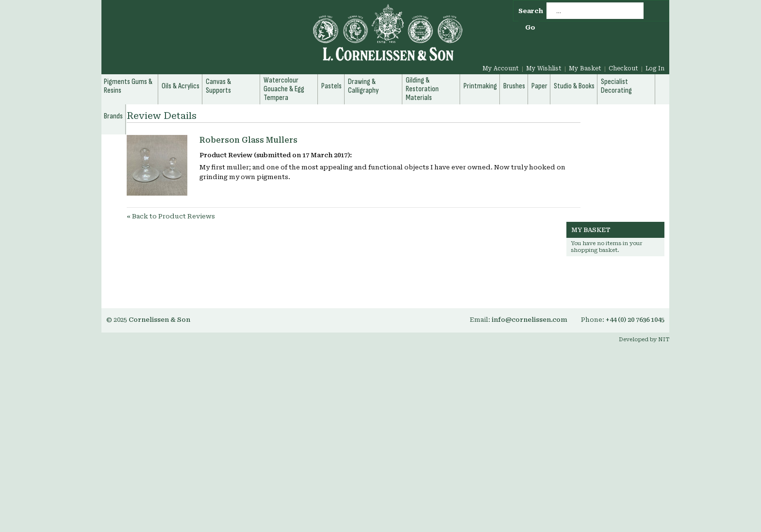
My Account (501, 68)
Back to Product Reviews (171, 216)
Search (531, 11)
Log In (655, 68)
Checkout (623, 68)
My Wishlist (544, 68)
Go (530, 27)
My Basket (585, 68)
